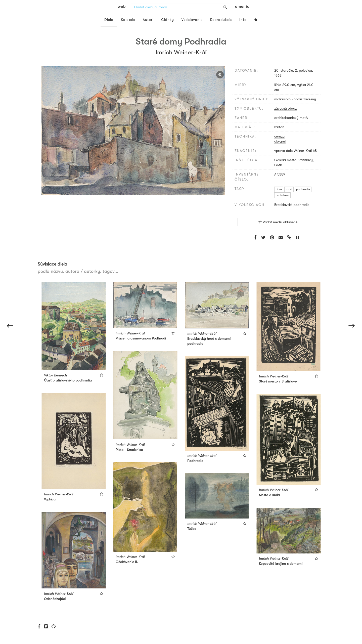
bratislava (282, 205)
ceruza (279, 146)
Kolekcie (128, 30)
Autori (148, 30)
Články (168, 30)
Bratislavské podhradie (292, 215)
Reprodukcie (221, 30)
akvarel (280, 151)
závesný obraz (285, 118)
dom (279, 199)
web (122, 17)
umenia (242, 17)
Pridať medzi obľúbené (278, 232)
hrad (289, 199)
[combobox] (180, 17)
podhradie (303, 199)
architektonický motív (291, 128)
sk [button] (324, 8)
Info (243, 30)
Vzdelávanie (192, 30)
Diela (109, 30)
